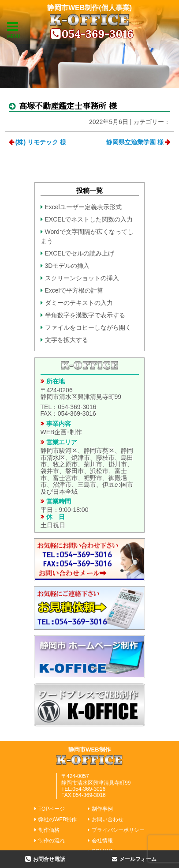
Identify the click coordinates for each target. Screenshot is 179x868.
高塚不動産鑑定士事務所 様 (67, 105)
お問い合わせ (108, 819)
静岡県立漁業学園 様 (135, 142)
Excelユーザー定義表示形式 (83, 207)
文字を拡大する (67, 340)
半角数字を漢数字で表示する (85, 315)
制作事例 (102, 809)
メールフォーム (138, 859)
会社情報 (102, 841)
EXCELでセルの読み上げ (80, 253)
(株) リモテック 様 (41, 142)
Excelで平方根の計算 (74, 290)
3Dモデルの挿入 (67, 266)
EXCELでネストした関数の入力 (89, 219)
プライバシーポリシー (118, 830)
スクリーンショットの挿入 (82, 278)
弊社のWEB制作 (58, 819)
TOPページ (52, 809)
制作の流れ (52, 841)
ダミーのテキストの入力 (79, 303)
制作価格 (49, 830)
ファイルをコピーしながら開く (88, 327)
